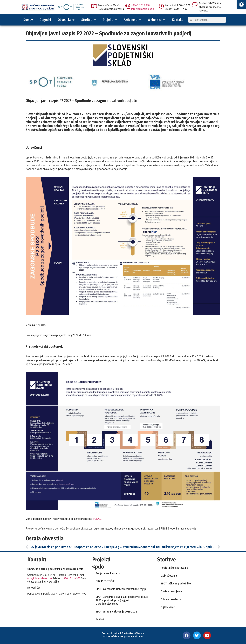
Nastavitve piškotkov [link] (133, 633)
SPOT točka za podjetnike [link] (176, 584)
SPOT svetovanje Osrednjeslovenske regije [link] (121, 589)
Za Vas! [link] (100, 619)
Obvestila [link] (66, 20)
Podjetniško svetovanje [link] (174, 568)
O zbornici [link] (157, 20)
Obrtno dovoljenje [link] (171, 591)
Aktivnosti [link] (132, 20)
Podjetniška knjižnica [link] (108, 573)
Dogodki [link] (45, 20)
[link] (242, 4)
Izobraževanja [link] (169, 576)
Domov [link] (28, 20)
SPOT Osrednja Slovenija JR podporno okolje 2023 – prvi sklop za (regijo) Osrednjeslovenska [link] (122, 600)
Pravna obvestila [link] (111, 633)
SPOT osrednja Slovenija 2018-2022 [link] (116, 612)
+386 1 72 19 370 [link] (140, 5)
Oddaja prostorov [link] (171, 599)
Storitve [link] (89, 20)
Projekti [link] (110, 20)
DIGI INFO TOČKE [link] (105, 581)
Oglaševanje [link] (168, 607)
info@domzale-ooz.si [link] (143, 9)
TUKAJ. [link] (97, 519)
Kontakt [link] (177, 20)
